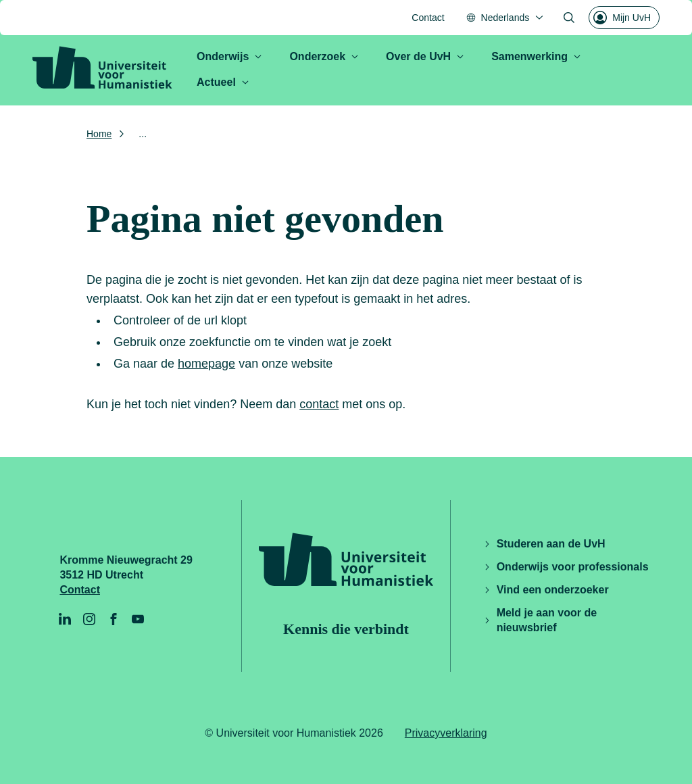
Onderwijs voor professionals (566, 567)
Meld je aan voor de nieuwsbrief (540, 620)
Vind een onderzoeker (546, 590)
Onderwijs (229, 56)
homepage (206, 364)
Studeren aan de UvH (544, 544)
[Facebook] (114, 619)
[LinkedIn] (65, 619)
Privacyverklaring (446, 733)
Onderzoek (324, 56)
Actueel (223, 82)
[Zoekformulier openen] (569, 18)
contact (319, 404)
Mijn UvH (622, 18)
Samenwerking (536, 56)
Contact (428, 18)
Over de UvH (425, 56)
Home (99, 134)
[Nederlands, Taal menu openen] (505, 18)
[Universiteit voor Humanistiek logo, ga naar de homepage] (102, 68)
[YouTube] (138, 619)
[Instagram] (89, 619)
